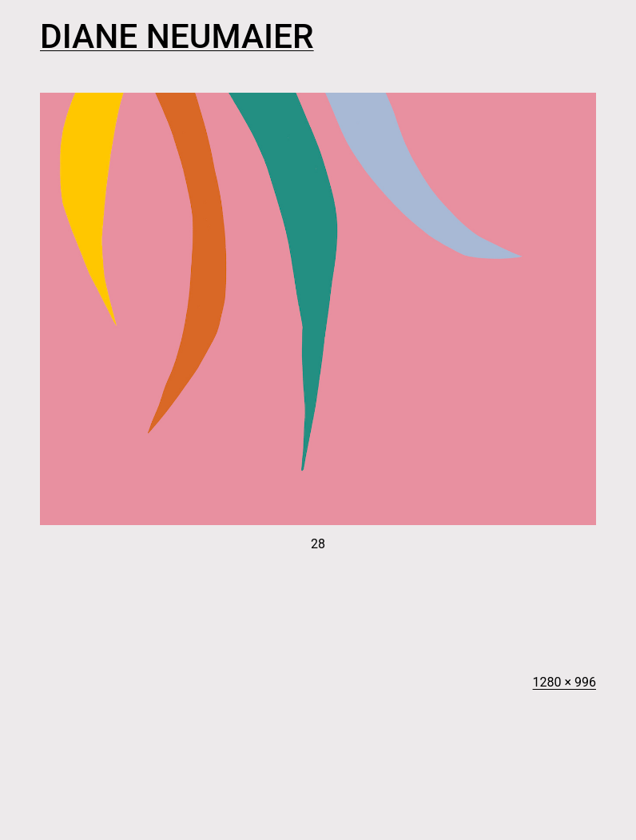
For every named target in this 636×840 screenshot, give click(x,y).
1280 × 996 (564, 682)
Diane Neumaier (177, 36)
